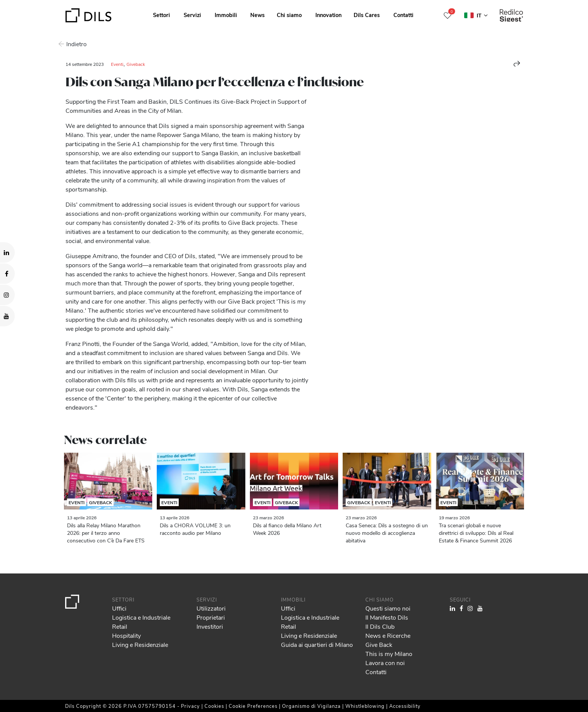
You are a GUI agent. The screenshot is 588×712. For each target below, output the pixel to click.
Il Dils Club (380, 626)
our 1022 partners (51, 674)
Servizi (192, 15)
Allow (530, 667)
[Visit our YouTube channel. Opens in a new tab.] (7, 316)
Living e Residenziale (140, 644)
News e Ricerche (388, 635)
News (257, 15)
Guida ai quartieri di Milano (317, 644)
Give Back (379, 644)
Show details (264, 704)
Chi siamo (289, 15)
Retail (120, 626)
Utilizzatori (211, 608)
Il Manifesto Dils (387, 617)
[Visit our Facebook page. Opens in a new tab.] (7, 274)
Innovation (328, 15)
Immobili (226, 15)
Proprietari (211, 617)
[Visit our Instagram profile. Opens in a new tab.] (7, 295)
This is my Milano (389, 654)
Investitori (210, 626)
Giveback (136, 64)
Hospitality (126, 635)
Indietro (76, 44)
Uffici (119, 608)
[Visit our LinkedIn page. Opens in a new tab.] (7, 252)
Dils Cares (367, 15)
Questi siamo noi (388, 608)
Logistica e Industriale (141, 617)
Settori (161, 15)
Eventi (117, 64)
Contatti (403, 15)
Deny (530, 684)
